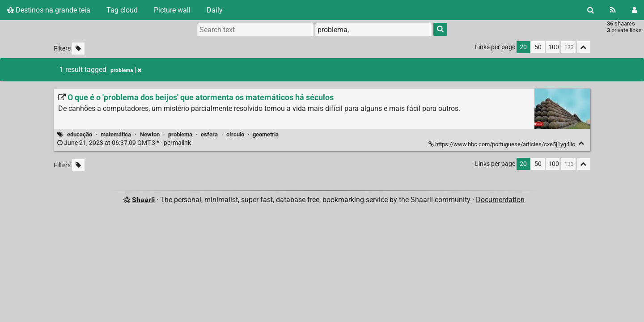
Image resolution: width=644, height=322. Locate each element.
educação (80, 134)
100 (554, 47)
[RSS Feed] (613, 10)
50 (538, 47)
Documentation (500, 200)
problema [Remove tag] (126, 70)
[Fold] (582, 143)
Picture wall (172, 10)
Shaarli (143, 200)
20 (523, 47)
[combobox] (373, 30)
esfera (209, 134)
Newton (150, 134)
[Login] (634, 10)
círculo (235, 134)
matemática (116, 134)
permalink (125, 143)
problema (180, 134)
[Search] (591, 10)
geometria (266, 134)
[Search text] (255, 30)
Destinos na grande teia (49, 10)
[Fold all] (584, 47)
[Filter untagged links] (78, 49)
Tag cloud (122, 10)
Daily (215, 10)
